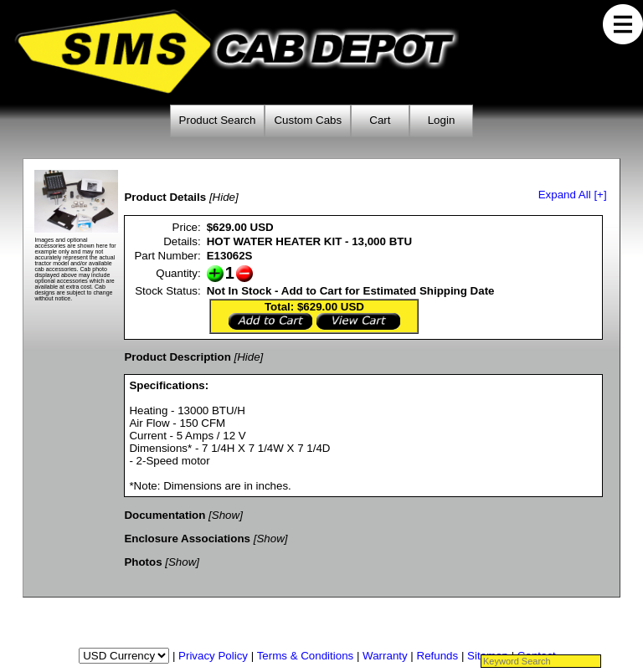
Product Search (218, 120)
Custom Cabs (308, 120)
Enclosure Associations (187, 539)
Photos (143, 562)
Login (442, 120)
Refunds (438, 656)
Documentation (165, 515)
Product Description (177, 357)
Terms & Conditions (306, 656)
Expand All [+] (573, 195)
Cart (380, 120)
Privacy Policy (213, 656)
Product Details (165, 197)
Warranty (385, 656)
